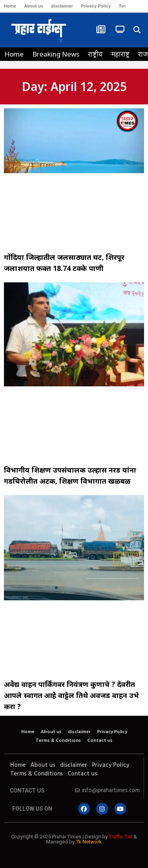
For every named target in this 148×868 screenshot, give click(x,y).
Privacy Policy (96, 6)
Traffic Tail (121, 837)
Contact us (100, 741)
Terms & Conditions (58, 741)
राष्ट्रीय (95, 54)
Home (10, 6)
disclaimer (62, 6)
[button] (137, 30)
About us (34, 6)
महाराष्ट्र (120, 54)
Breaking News (56, 54)
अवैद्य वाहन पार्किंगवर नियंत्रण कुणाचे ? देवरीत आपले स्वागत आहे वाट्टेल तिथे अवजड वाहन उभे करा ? (71, 695)
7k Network (89, 842)
